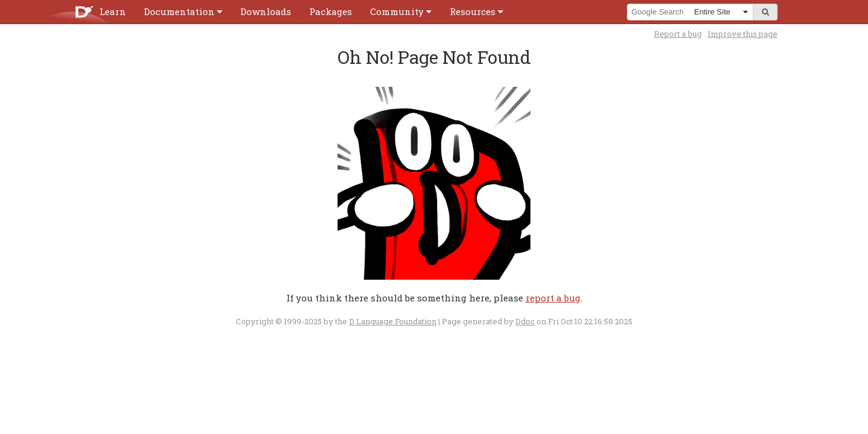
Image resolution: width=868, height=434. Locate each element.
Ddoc (525, 321)
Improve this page (743, 34)
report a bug (553, 298)
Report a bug (678, 34)
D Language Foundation (393, 321)
